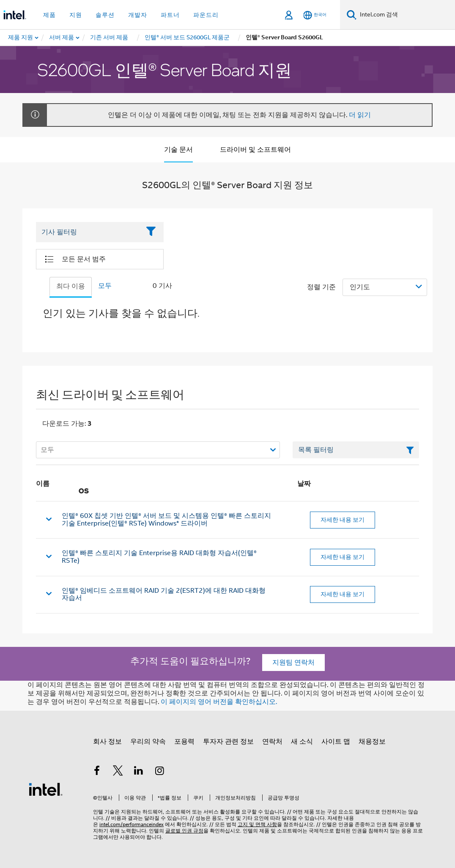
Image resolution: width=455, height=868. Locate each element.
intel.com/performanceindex (132, 824)
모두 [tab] (105, 286)
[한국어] (315, 15)
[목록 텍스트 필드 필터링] (356, 450)
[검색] (352, 15)
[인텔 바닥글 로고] (46, 789)
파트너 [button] (170, 15)
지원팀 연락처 (293, 663)
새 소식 (302, 742)
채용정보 (372, 742)
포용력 (184, 742)
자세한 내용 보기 (343, 520)
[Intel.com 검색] (406, 15)
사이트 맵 (336, 742)
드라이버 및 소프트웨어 (255, 150)
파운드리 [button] (206, 15)
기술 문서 (178, 150)
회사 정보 (107, 742)
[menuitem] (62, 38)
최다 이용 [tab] (71, 286)
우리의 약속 (148, 742)
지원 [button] (76, 15)
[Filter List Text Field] (88, 232)
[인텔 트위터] (118, 772)
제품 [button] (49, 15)
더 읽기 (360, 115)
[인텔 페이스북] (97, 772)
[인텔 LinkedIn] (139, 772)
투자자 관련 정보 (228, 742)
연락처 (272, 742)
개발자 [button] (138, 15)
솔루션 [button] (105, 15)
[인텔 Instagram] (160, 772)
